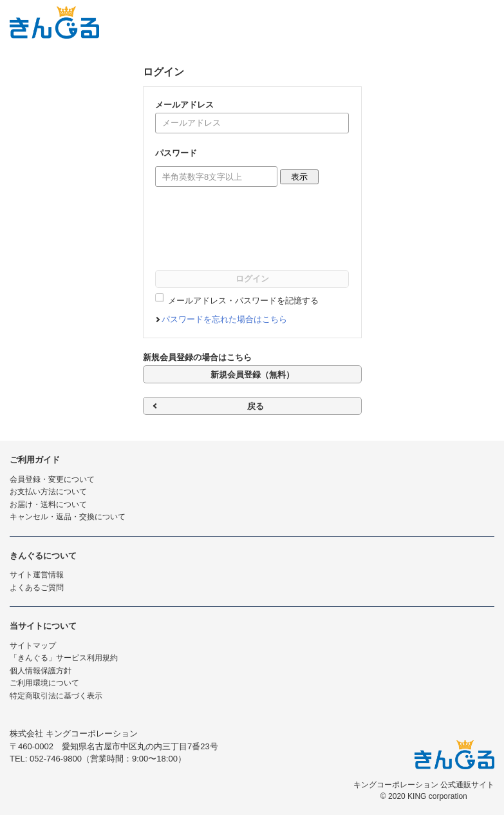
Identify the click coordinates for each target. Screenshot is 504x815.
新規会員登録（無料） (252, 375)
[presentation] (253, 231)
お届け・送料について (48, 504)
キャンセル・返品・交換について (68, 517)
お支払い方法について (48, 492)
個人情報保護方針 (41, 671)
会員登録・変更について (52, 479)
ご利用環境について (44, 683)
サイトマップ (33, 646)
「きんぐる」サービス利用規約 (64, 658)
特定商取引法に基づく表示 (56, 696)
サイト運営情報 (37, 575)
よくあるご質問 (37, 588)
